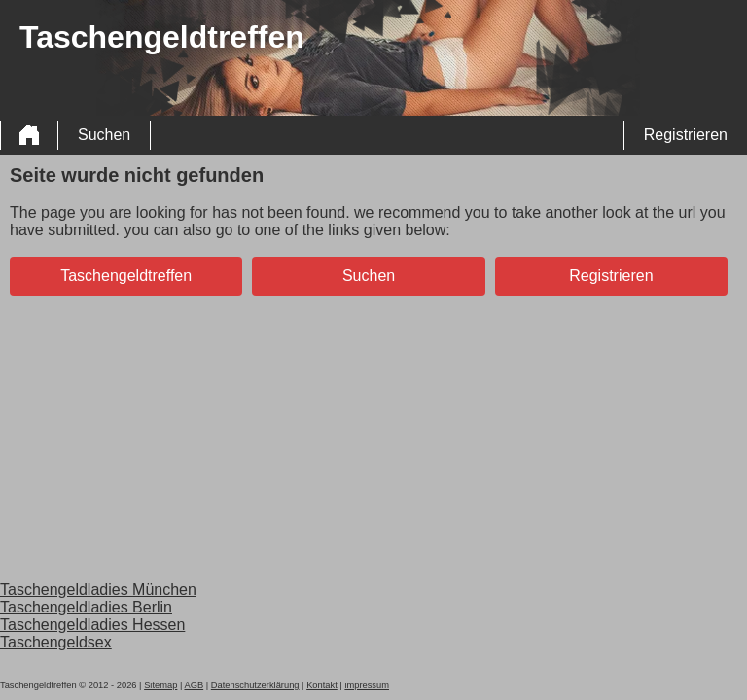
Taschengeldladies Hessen (92, 625)
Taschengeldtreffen (126, 276)
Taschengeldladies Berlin (86, 607)
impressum (367, 685)
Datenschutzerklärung (255, 685)
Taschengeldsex (56, 642)
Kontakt (322, 685)
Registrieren (686, 135)
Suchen (104, 135)
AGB (194, 685)
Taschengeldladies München (98, 590)
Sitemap (160, 685)
